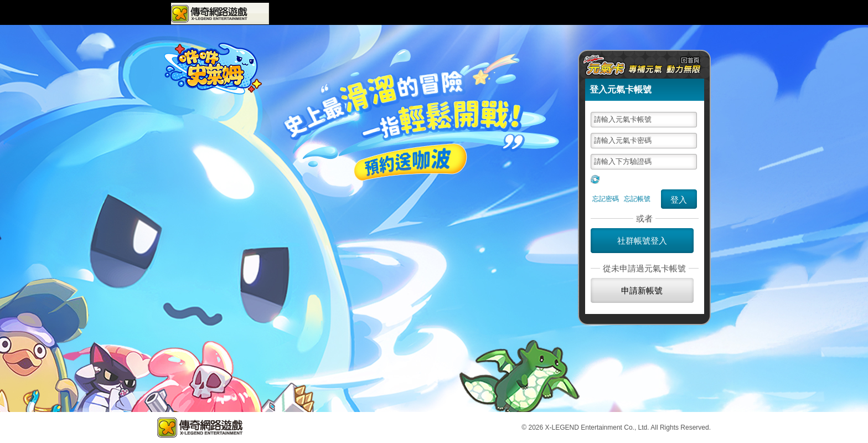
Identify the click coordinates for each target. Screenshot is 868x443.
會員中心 (511, 14)
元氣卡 (670, 14)
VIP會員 (548, 14)
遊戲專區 (296, 14)
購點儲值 (624, 14)
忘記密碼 (606, 199)
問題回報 (586, 14)
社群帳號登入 (642, 241)
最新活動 (407, 14)
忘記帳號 (637, 199)
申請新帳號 (642, 290)
